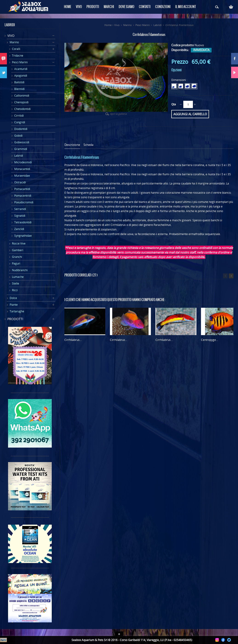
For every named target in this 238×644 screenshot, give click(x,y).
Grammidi (21, 149)
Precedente (225, 276)
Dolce (13, 298)
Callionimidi (22, 96)
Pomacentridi (23, 196)
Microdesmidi (23, 162)
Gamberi (18, 250)
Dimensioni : (180, 80)
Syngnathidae (23, 236)
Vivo (11, 36)
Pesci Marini (20, 62)
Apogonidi (21, 76)
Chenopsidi (21, 102)
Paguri (16, 263)
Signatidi (20, 216)
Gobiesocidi (22, 142)
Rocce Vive (19, 243)
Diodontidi (21, 129)
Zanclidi (19, 229)
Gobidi (18, 136)
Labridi (19, 156)
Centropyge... (209, 340)
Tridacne (18, 56)
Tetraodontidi (23, 222)
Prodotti (15, 319)
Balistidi (19, 82)
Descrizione (72, 145)
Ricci (15, 290)
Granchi (17, 257)
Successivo (231, 276)
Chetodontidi (22, 109)
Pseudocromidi (24, 202)
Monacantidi (22, 169)
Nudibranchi (20, 270)
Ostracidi (20, 182)
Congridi (20, 122)
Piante (14, 305)
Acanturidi (21, 69)
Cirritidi (19, 116)
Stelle (16, 283)
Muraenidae (22, 176)
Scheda (88, 145)
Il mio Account (186, 7)
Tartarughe (17, 311)
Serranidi (20, 209)
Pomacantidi (22, 189)
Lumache (18, 277)
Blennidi (19, 89)
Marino (14, 42)
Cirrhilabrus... (73, 340)
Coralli (16, 49)
